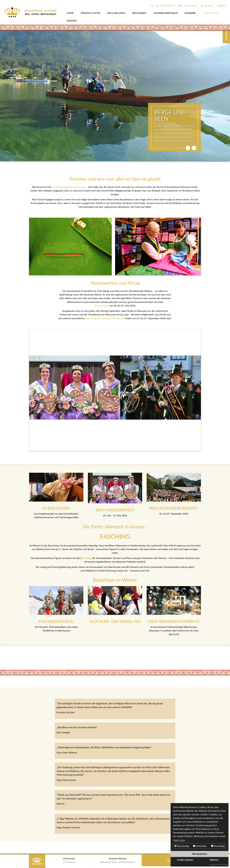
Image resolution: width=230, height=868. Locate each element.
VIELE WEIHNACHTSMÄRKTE (174, 621)
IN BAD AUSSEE (56, 508)
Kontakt (72, 21)
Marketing (218, 846)
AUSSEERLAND (211, 13)
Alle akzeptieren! (200, 854)
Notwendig (182, 846)
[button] (188, 148)
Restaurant (139, 13)
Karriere (207, 6)
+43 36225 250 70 (163, 6)
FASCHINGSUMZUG (56, 621)
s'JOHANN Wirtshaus (166, 13)
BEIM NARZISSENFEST (115, 510)
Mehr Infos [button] (179, 840)
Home (70, 13)
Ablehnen (214, 860)
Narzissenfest (101, 306)
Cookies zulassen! (185, 860)
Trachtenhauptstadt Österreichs (69, 187)
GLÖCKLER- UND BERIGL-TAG (115, 621)
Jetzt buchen (188, 6)
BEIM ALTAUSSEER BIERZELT (174, 508)
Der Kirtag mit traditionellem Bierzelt (105, 318)
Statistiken (200, 846)
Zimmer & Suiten (90, 13)
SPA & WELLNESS (116, 13)
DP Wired (224, 865)
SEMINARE (190, 13)
